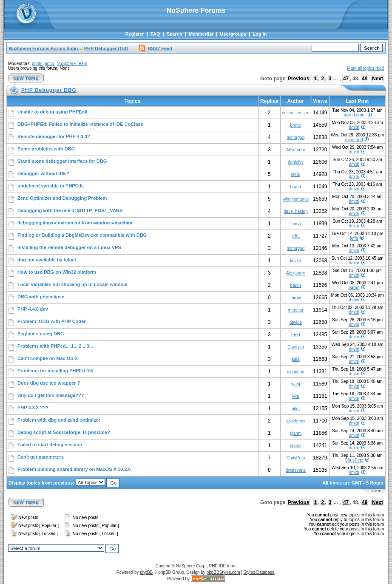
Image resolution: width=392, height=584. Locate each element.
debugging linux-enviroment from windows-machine (75, 223)
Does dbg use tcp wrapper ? (49, 383)
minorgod (296, 137)
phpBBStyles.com (223, 572)
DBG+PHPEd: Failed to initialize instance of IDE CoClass (80, 124)
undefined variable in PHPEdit (51, 186)
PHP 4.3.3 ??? (33, 408)
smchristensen (295, 113)
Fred (296, 335)
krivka (295, 261)
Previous (299, 79)
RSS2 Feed (155, 48)
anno (49, 64)
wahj (296, 384)
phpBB (146, 572)
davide (296, 322)
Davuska (296, 347)
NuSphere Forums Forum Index (44, 48)
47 (346, 79)
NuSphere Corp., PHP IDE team (206, 566)
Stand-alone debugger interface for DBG (62, 161)
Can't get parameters (41, 457)
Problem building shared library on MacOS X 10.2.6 (74, 469)
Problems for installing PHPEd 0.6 (55, 371)
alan (296, 409)
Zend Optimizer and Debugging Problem (62, 198)
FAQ (155, 34)
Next (378, 79)
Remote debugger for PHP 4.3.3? (54, 136)
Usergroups (233, 34)
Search (175, 34)
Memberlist (201, 34)
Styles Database (259, 572)
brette (296, 125)
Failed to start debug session (50, 445)
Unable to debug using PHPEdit (53, 112)
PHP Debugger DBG (106, 48)
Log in (260, 34)
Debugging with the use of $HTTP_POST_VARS (70, 210)
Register (135, 34)
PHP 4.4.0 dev (33, 309)
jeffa (296, 236)
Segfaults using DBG (41, 334)
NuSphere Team (72, 64)
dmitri (37, 64)
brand (296, 187)
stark (296, 174)
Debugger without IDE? (43, 173)
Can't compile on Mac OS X (48, 358)
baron (296, 285)
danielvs (296, 162)
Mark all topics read (365, 68)
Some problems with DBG (46, 149)
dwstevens (296, 470)
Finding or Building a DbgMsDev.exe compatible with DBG (82, 235)
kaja (295, 359)
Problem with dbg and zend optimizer (59, 420)
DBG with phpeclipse (41, 297)
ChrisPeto (295, 458)
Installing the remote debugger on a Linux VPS (69, 247)
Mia (295, 396)
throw (295, 298)
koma (295, 224)
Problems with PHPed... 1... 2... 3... (55, 346)
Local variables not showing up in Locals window (72, 284)
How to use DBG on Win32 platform (57, 272)
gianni (296, 433)
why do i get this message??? (51, 395)
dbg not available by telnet (47, 260)
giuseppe (296, 372)
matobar (296, 310)
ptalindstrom (354, 115)
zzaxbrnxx (296, 421)
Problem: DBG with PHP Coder (52, 321)
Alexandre (296, 150)
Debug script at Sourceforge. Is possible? (64, 432)
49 (365, 79)
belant (296, 446)
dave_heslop (296, 211)
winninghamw (296, 199)
